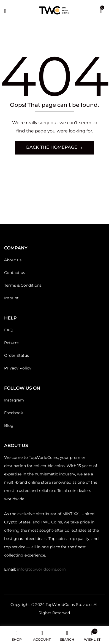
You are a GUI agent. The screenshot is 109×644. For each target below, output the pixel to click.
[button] (101, 10)
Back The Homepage (52, 147)
